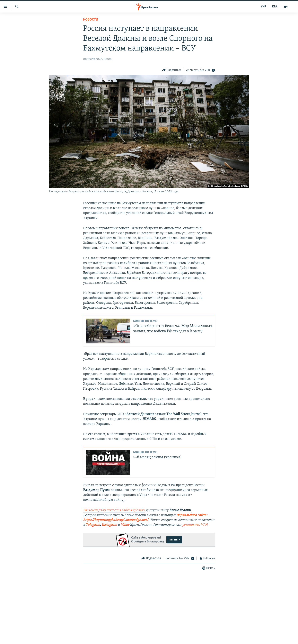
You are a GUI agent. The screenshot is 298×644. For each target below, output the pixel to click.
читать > (174, 540)
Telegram (93, 525)
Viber (125, 525)
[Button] (172, 70)
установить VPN (195, 525)
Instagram (109, 525)
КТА (275, 7)
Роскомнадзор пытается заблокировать (114, 510)
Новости (91, 20)
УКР (263, 7)
